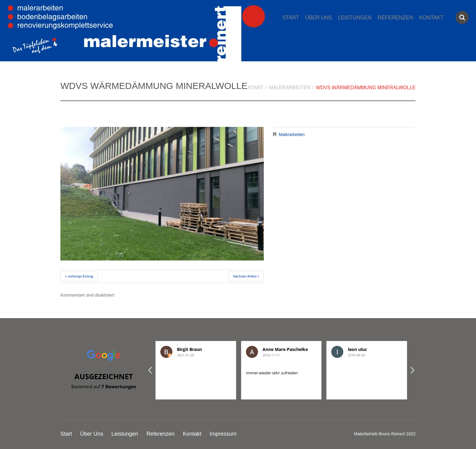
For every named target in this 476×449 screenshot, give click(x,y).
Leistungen (355, 18)
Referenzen (395, 18)
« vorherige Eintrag (79, 276)
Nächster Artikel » (246, 276)
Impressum (223, 434)
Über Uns (319, 18)
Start (291, 18)
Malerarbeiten (289, 88)
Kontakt (431, 18)
